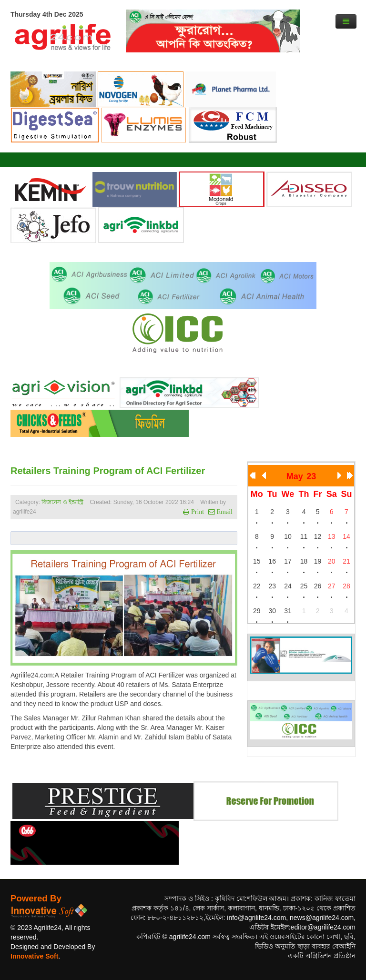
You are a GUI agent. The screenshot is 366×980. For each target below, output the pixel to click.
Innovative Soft (34, 956)
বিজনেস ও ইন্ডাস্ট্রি (62, 502)
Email (224, 512)
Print (197, 512)
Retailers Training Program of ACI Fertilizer (108, 471)
